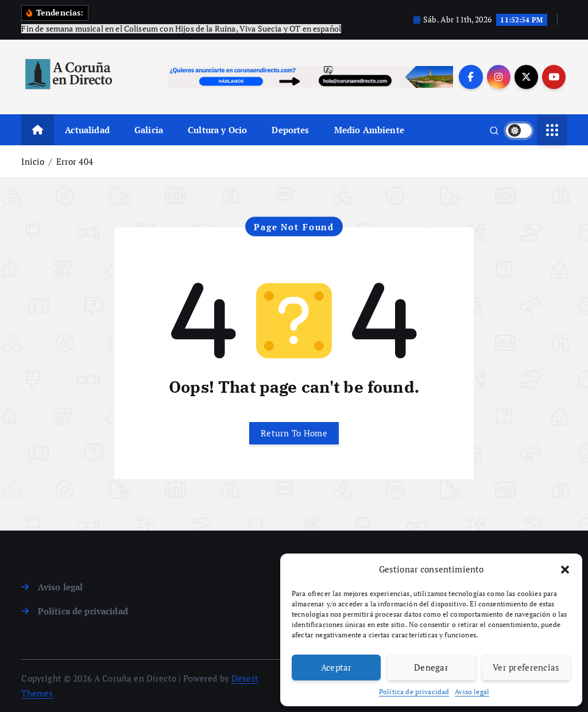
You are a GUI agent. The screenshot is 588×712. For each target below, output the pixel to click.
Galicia (149, 130)
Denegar (431, 667)
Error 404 (75, 161)
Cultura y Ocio (217, 130)
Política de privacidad (414, 692)
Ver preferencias (526, 667)
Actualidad (87, 130)
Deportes (290, 130)
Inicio (33, 161)
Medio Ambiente (369, 130)
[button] (565, 570)
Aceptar (336, 667)
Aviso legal (472, 692)
